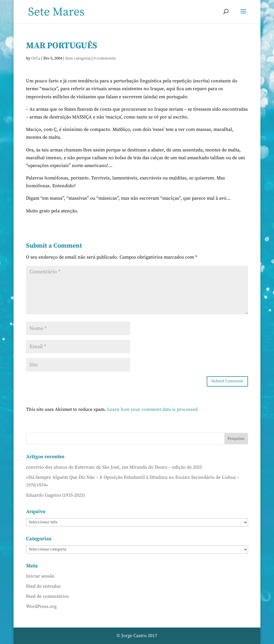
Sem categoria (78, 58)
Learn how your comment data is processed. (153, 409)
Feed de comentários (47, 596)
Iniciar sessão (40, 576)
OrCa (36, 58)
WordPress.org (41, 606)
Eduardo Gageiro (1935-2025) (55, 495)
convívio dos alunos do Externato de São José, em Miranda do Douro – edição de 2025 (114, 467)
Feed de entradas (43, 586)
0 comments (105, 58)
